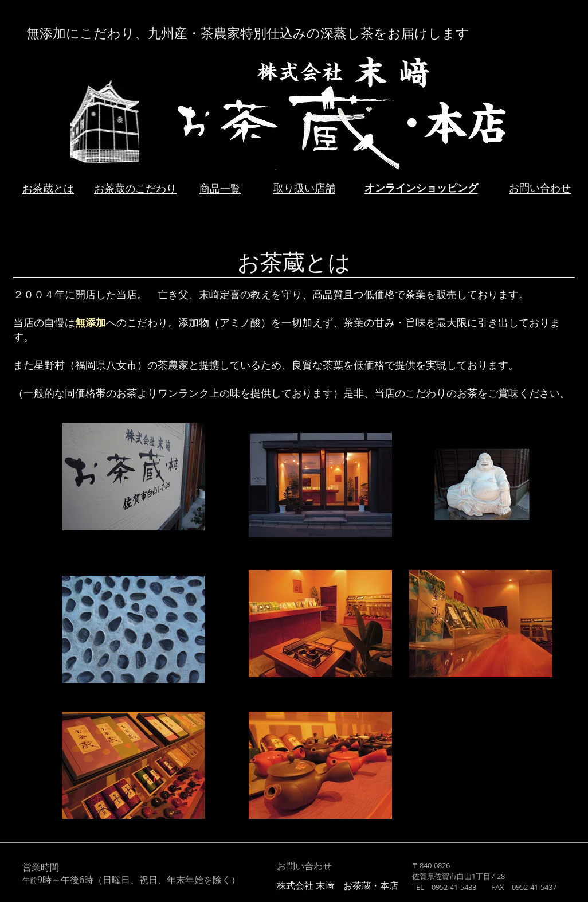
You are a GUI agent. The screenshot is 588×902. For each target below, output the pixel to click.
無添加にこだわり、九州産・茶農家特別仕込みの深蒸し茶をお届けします (248, 34)
